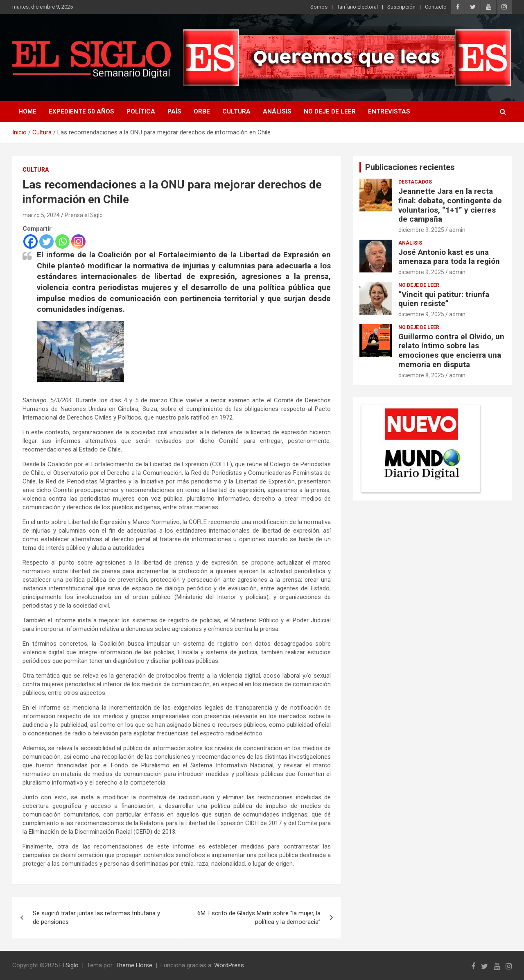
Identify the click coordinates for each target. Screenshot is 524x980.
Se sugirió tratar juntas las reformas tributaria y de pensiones (96, 918)
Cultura (236, 111)
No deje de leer (330, 111)
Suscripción (401, 7)
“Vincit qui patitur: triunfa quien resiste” (444, 299)
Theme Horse (134, 965)
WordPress (229, 965)
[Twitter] (46, 242)
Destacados (415, 182)
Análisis (277, 111)
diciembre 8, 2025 (421, 375)
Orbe (202, 111)
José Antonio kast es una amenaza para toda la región (449, 257)
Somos (319, 7)
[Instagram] (78, 242)
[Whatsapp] (62, 242)
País (174, 111)
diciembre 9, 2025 (421, 230)
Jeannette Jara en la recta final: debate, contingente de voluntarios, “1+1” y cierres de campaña (450, 205)
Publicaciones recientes (410, 167)
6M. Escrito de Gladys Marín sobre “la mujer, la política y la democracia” (259, 918)
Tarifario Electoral (357, 7)
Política (141, 111)
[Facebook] (30, 242)
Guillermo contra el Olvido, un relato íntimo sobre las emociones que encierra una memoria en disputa (451, 350)
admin (457, 230)
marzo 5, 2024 (41, 215)
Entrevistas (389, 111)
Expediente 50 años (81, 111)
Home (27, 111)
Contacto (436, 7)
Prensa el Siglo (84, 215)
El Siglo (69, 965)
